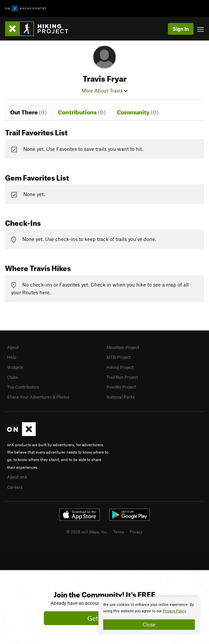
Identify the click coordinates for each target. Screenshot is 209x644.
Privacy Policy (174, 611)
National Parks (121, 397)
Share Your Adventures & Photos (38, 397)
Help (12, 357)
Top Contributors (23, 387)
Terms (119, 532)
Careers (15, 487)
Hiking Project (120, 367)
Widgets (15, 367)
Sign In (181, 29)
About (13, 347)
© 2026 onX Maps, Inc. (87, 532)
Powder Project (121, 387)
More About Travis (104, 90)
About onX (17, 477)
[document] (149, 616)
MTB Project (118, 357)
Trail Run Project (122, 377)
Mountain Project (123, 347)
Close (149, 624)
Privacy (136, 532)
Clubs (12, 377)
